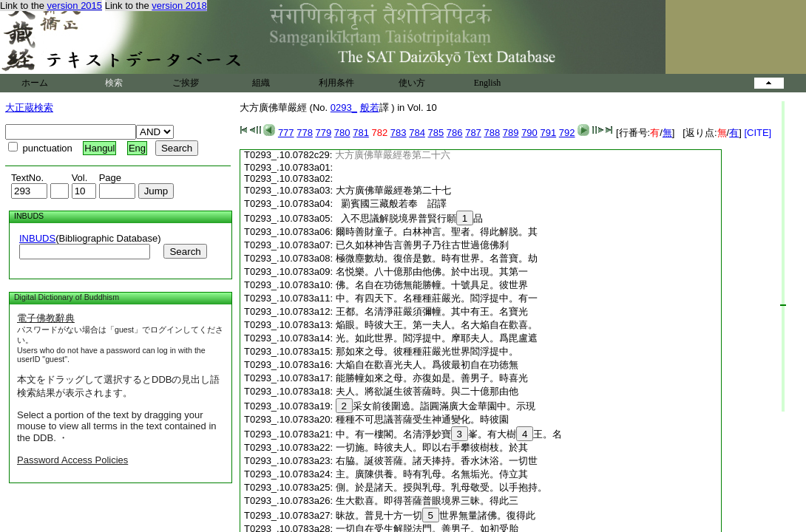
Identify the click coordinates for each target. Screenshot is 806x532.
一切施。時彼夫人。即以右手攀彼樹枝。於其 (432, 447)
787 (473, 133)
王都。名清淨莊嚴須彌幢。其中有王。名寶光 (432, 311)
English (488, 83)
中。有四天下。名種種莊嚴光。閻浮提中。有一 (437, 298)
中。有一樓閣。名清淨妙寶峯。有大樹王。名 (449, 434)
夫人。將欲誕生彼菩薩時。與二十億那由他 (427, 391)
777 (286, 133)
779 (324, 133)
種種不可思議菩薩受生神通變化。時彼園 (422, 419)
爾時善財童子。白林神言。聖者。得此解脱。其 (437, 232)
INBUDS (37, 238)
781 (361, 133)
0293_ (344, 108)
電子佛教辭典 (46, 318)
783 (399, 133)
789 (511, 133)
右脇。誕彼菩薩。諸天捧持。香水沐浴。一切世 (437, 461)
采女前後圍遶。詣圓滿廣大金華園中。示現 (436, 406)
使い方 (412, 83)
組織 (261, 83)
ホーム (35, 83)
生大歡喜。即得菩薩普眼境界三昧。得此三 (427, 501)
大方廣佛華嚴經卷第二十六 (393, 155)
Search (185, 252)
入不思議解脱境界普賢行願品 (410, 218)
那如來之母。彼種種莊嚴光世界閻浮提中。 (427, 351)
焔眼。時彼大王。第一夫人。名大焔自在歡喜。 (437, 325)
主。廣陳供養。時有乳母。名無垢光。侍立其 (432, 474)
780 (342, 133)
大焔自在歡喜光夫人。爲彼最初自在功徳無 (427, 365)
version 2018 (179, 6)
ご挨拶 (186, 83)
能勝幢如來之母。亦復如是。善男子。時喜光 (432, 378)
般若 (370, 108)
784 (417, 133)
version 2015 (75, 6)
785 (436, 133)
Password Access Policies (72, 460)
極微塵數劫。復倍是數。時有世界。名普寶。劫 (437, 258)
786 (455, 133)
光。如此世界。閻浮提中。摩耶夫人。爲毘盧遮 (437, 338)
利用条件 (336, 83)
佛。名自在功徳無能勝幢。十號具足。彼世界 (432, 285)
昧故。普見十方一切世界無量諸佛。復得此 (436, 515)
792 (567, 133)
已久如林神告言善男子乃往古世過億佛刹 (422, 245)
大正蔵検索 (29, 108)
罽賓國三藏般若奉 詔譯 (391, 204)
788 (492, 133)
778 (305, 133)
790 (529, 133)
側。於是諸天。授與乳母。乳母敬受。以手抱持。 (441, 487)
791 (548, 133)
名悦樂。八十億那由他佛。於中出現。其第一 (432, 272)
